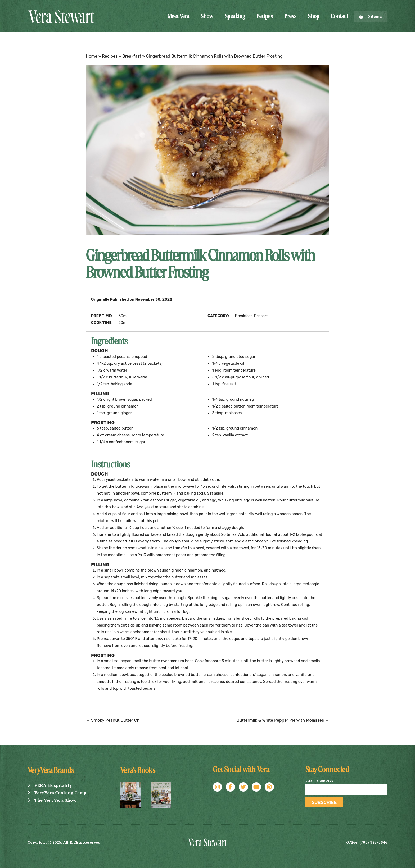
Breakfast (132, 56)
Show (207, 17)
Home (92, 56)
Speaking (235, 17)
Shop (313, 17)
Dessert (261, 316)
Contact (339, 17)
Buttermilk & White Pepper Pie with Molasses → (283, 720)
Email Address (319, 781)
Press (290, 17)
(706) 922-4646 (373, 842)
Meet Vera (178, 17)
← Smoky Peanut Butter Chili (114, 720)
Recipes (265, 17)
